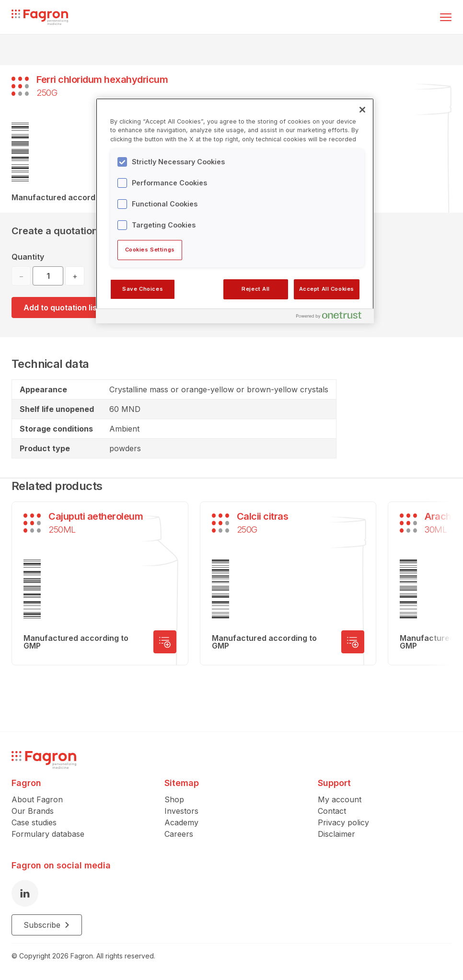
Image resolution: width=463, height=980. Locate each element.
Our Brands (33, 811)
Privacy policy (343, 822)
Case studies (34, 822)
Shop (174, 799)
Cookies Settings (150, 250)
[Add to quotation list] (165, 642)
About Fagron (37, 799)
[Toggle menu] (446, 17)
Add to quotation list (62, 308)
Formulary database (48, 834)
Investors (181, 811)
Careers (179, 834)
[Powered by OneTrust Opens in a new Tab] (333, 317)
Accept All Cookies (327, 289)
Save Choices (143, 289)
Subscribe (47, 925)
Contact (332, 811)
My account (340, 799)
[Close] (362, 110)
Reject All (256, 289)
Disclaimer (336, 834)
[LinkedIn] (25, 893)
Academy (181, 822)
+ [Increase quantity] (75, 276)
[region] (235, 211)
